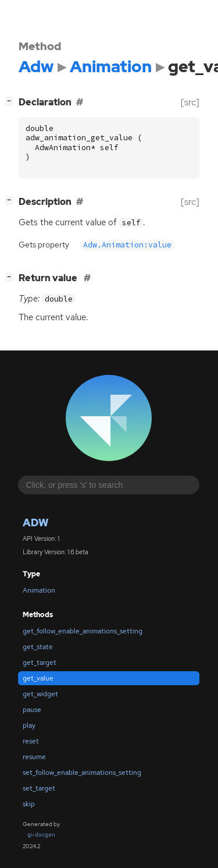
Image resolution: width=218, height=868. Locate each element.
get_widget (40, 694)
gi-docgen (41, 835)
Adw (35, 522)
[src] (190, 102)
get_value (38, 678)
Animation (39, 590)
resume (34, 757)
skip (29, 804)
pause (32, 710)
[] (12, 101)
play (29, 725)
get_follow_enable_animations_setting (83, 631)
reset (31, 741)
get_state (38, 647)
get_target (40, 662)
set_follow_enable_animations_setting (82, 773)
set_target (39, 788)
